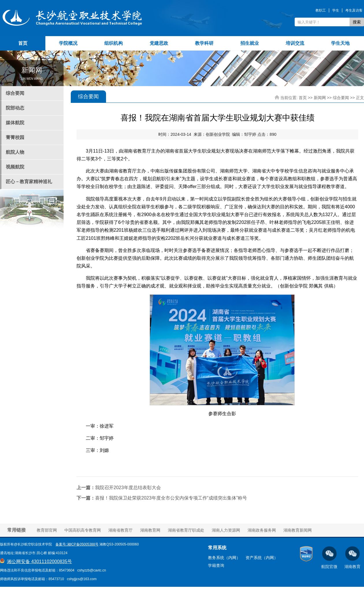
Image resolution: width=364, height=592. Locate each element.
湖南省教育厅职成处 (186, 530)
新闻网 (320, 98)
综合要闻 (15, 93)
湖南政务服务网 (262, 530)
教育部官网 (47, 530)
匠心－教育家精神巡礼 (29, 182)
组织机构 (114, 43)
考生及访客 (354, 10)
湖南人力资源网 (226, 530)
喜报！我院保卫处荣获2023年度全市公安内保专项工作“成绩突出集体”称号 (162, 498)
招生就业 (250, 43)
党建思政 (159, 43)
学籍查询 (216, 565)
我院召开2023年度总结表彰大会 (119, 488)
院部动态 (15, 108)
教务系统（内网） (224, 558)
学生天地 (340, 43)
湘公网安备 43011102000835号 (39, 562)
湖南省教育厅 (120, 530)
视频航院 (15, 167)
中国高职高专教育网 (83, 530)
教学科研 (204, 43)
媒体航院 (15, 123)
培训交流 (295, 43)
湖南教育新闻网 (298, 530)
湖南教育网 (150, 530)
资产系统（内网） (262, 558)
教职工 (321, 10)
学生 (336, 10)
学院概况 (68, 43)
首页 (23, 43)
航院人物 (15, 152)
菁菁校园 (15, 137)
